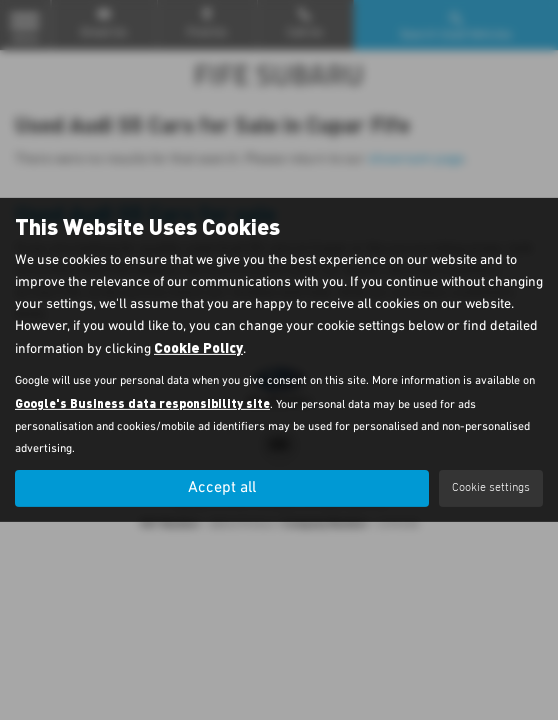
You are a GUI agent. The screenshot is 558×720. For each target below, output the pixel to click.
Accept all (222, 488)
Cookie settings (491, 488)
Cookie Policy (198, 347)
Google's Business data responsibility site (142, 403)
